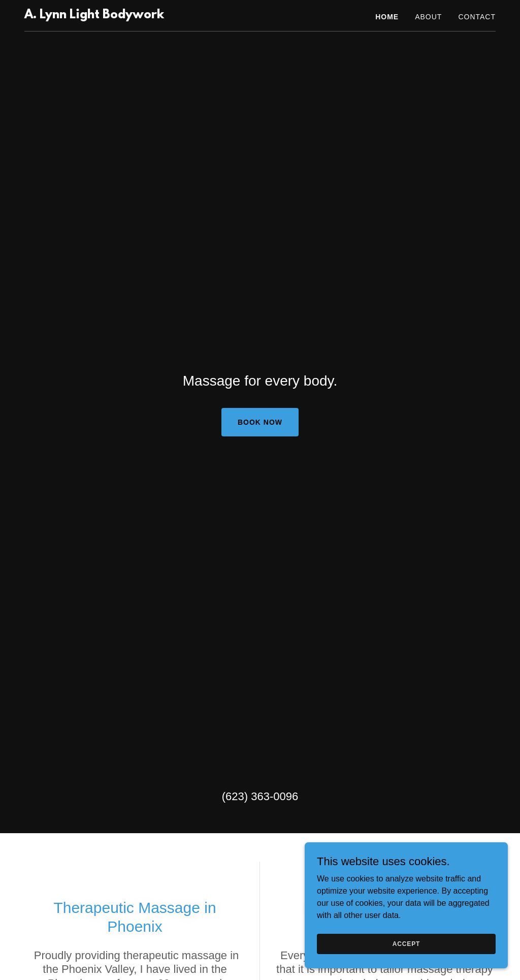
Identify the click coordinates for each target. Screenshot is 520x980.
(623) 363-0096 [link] (260, 796)
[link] (94, 15)
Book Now (260, 422)
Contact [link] (477, 17)
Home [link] (387, 17)
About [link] (428, 17)
